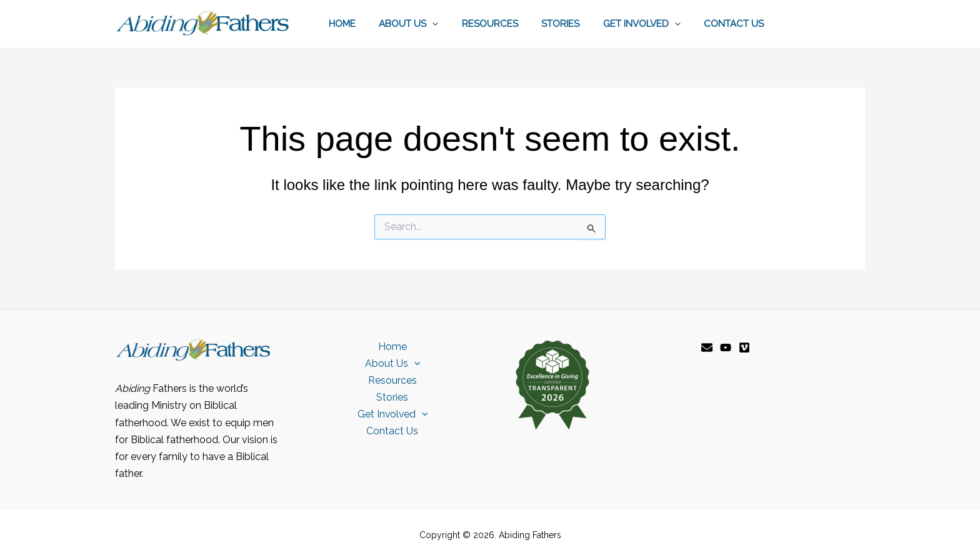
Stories (572, 24)
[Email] (707, 347)
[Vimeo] (744, 347)
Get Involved (649, 24)
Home (368, 24)
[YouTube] (726, 347)
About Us (430, 24)
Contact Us (736, 24)
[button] (453, 24)
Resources (506, 24)
